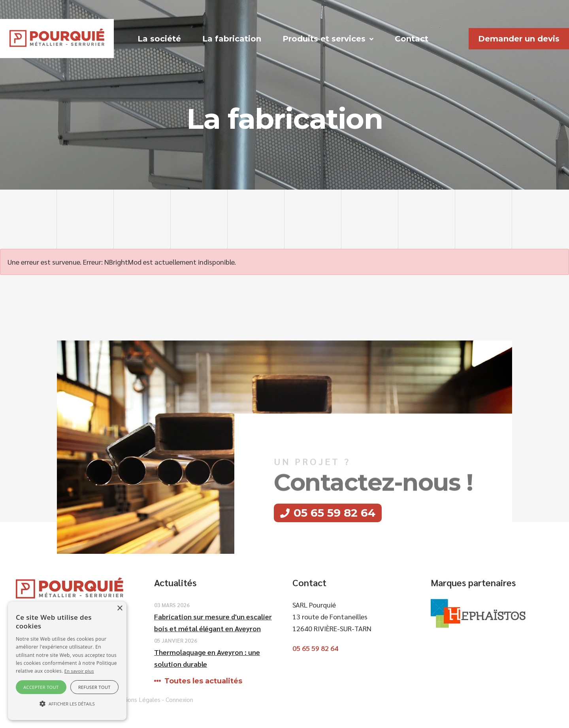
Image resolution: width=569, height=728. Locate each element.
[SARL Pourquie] (57, 37)
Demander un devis (519, 39)
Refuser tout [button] (94, 687)
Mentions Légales (136, 699)
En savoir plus (79, 671)
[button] (67, 704)
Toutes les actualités (203, 681)
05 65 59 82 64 (334, 513)
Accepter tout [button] (41, 687)
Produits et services (324, 39)
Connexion (179, 699)
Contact (412, 39)
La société (159, 39)
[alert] (67, 661)
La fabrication (232, 39)
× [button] (120, 609)
